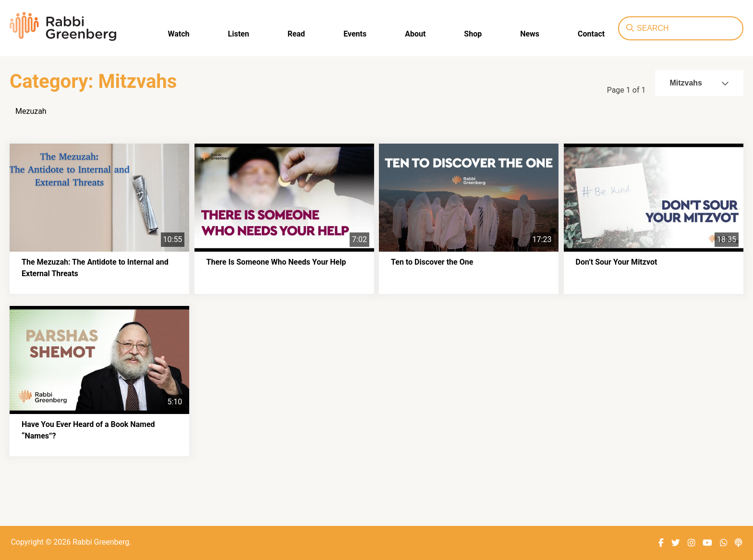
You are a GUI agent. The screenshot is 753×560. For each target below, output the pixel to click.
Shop (473, 34)
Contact (591, 34)
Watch (179, 34)
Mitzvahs (699, 83)
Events (355, 34)
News (530, 34)
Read (296, 34)
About (415, 34)
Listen (239, 34)
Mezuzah (31, 111)
